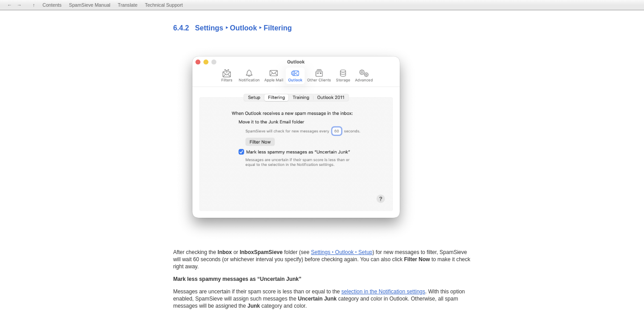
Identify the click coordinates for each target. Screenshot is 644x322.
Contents (52, 5)
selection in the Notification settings (383, 292)
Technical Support (164, 5)
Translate (127, 5)
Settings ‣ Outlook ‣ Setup (341, 252)
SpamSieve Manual (89, 5)
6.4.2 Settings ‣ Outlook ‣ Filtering (232, 28)
